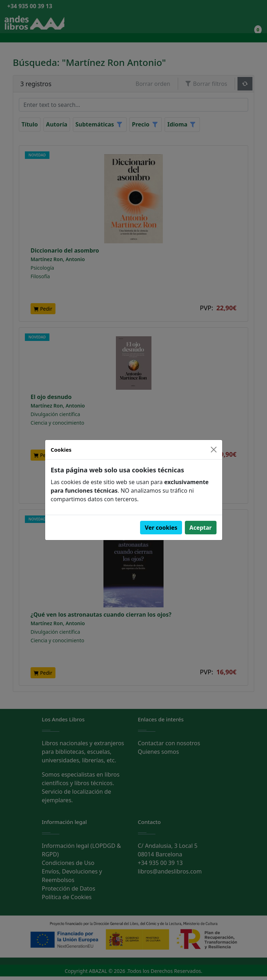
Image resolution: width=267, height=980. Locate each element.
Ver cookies (161, 528)
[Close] (214, 450)
